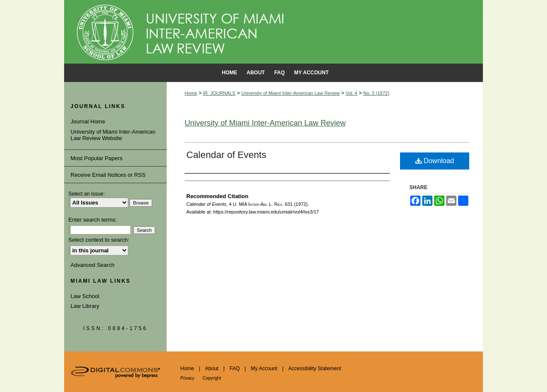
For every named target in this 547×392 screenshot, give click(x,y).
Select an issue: (87, 194)
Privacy (187, 378)
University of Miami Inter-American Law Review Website (113, 135)
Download (435, 161)
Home (191, 93)
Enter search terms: (93, 220)
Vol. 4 (352, 93)
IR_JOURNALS (219, 93)
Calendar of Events (226, 155)
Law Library (85, 306)
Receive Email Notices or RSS (108, 175)
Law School (85, 296)
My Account (264, 369)
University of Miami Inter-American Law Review (291, 93)
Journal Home (88, 121)
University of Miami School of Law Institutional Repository (273, 32)
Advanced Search (93, 265)
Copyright (212, 378)
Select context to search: (99, 240)
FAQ (235, 369)
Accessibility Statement (315, 369)
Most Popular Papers (96, 158)
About (212, 369)
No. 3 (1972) (376, 93)
